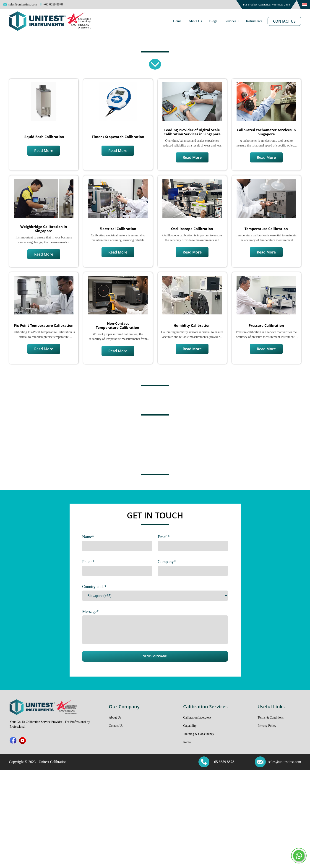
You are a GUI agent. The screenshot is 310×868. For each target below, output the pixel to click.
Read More (44, 151)
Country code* (94, 587)
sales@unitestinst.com (285, 762)
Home (177, 21)
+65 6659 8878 (223, 762)
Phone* (88, 562)
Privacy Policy (267, 726)
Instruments (254, 21)
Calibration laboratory (197, 718)
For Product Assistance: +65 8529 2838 (266, 4)
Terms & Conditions (271, 718)
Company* (167, 562)
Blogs (213, 21)
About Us (195, 21)
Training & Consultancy (199, 734)
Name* (88, 537)
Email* (164, 537)
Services (230, 21)
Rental (187, 742)
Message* (90, 612)
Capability (190, 726)
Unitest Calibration (53, 762)
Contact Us (284, 21)
